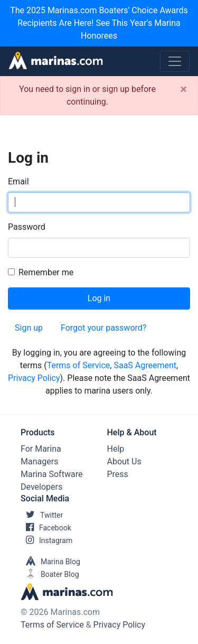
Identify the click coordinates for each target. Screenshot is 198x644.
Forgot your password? (103, 328)
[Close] (183, 89)
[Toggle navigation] (175, 61)
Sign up (29, 328)
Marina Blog (50, 562)
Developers (41, 487)
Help (116, 449)
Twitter (42, 515)
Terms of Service (79, 365)
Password (27, 227)
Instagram (46, 540)
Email (18, 181)
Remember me (46, 272)
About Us (124, 461)
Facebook (46, 528)
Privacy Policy (34, 378)
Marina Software (51, 474)
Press (118, 474)
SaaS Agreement (145, 365)
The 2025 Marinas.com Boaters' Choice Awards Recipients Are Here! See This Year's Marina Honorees (99, 23)
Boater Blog (50, 574)
